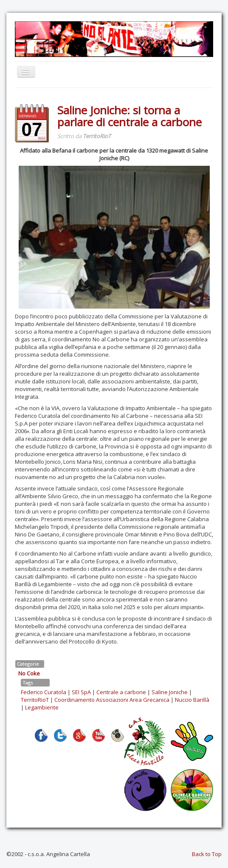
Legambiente (42, 707)
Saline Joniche (170, 692)
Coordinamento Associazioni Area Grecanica (112, 700)
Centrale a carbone (121, 692)
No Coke (29, 673)
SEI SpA (81, 692)
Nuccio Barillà (192, 700)
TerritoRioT (35, 700)
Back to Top (207, 854)
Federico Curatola (44, 692)
